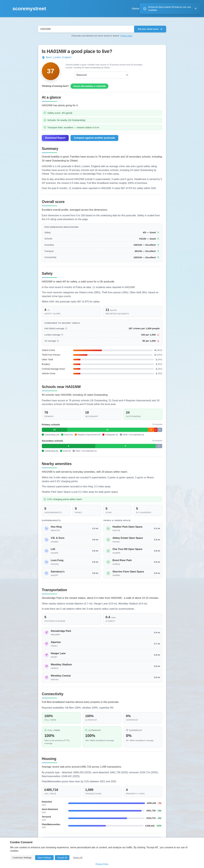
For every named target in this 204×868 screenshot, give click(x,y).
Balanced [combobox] (76, 75)
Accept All (62, 858)
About (160, 8)
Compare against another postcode (94, 141)
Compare (142, 8)
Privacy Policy (102, 864)
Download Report (55, 141)
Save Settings (44, 858)
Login (183, 8)
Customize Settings (22, 858)
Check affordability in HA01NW (89, 89)
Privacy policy (126, 36)
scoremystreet (29, 9)
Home (123, 8)
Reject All (78, 858)
